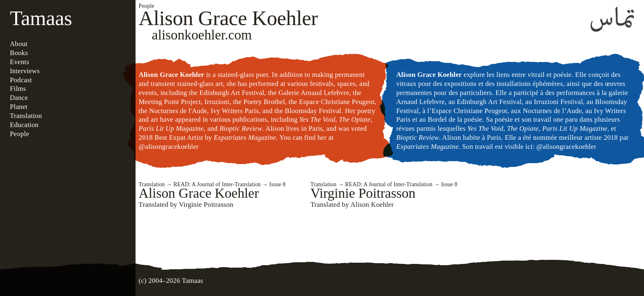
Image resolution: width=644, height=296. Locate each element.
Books (19, 53)
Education (24, 125)
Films (18, 89)
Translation (26, 116)
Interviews (25, 71)
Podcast (21, 80)
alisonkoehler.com (202, 35)
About (19, 44)
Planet (19, 107)
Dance (19, 98)
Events (20, 62)
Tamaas (41, 18)
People (20, 134)
